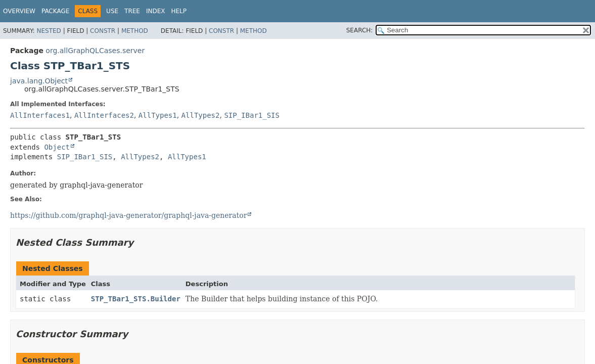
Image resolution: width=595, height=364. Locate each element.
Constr (103, 31)
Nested (49, 31)
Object (57, 147)
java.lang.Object (39, 81)
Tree (132, 11)
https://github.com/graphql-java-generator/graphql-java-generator (128, 215)
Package (55, 11)
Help (179, 11)
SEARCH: (360, 30)
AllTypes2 (201, 115)
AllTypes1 (158, 115)
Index (156, 11)
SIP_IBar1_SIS (252, 115)
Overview (19, 11)
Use (112, 11)
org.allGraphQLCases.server (95, 51)
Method (135, 31)
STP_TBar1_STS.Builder (136, 299)
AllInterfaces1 (40, 115)
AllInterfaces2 (104, 115)
